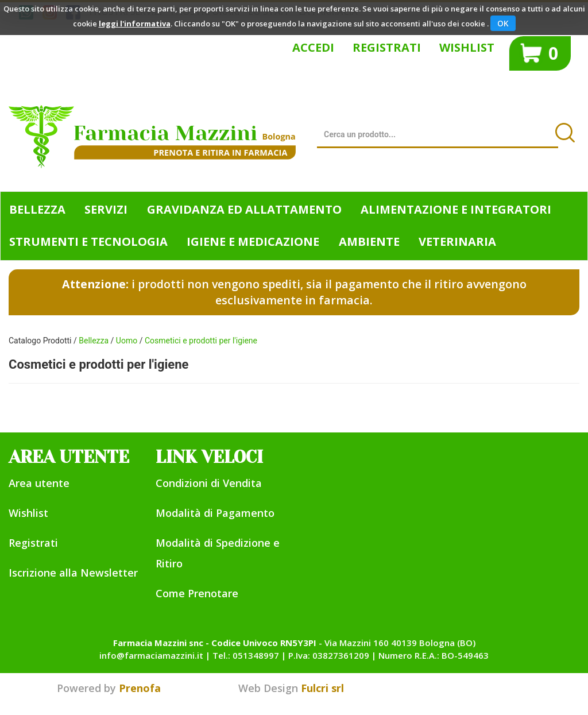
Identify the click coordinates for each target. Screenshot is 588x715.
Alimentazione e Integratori (456, 209)
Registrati (387, 47)
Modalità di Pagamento (215, 513)
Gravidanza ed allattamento (244, 209)
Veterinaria (457, 241)
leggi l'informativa (135, 24)
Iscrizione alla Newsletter (73, 573)
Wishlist (467, 47)
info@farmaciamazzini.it (151, 655)
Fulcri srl (322, 688)
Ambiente (369, 241)
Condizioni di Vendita (209, 483)
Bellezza (37, 209)
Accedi (313, 47)
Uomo (127, 341)
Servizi (106, 209)
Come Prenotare (197, 593)
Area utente (39, 483)
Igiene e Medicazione (253, 241)
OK (503, 23)
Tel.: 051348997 (246, 655)
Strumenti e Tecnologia (88, 241)
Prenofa (140, 688)
